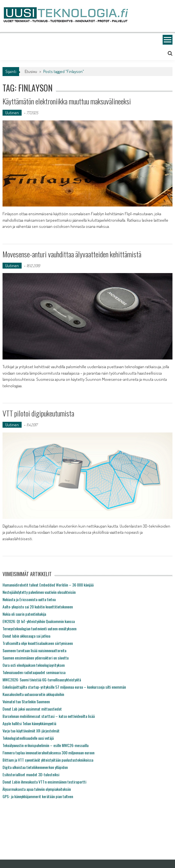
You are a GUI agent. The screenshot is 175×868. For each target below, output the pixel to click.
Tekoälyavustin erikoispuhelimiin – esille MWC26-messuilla (46, 745)
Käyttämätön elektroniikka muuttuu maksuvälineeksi (67, 101)
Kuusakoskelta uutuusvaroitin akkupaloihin (33, 694)
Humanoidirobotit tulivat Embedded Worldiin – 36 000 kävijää (48, 585)
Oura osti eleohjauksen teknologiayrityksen (34, 665)
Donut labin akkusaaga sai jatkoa (26, 636)
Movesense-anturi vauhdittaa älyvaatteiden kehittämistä (72, 254)
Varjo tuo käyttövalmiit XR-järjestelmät (31, 731)
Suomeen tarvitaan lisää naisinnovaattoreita (34, 650)
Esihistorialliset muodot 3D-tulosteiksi (31, 774)
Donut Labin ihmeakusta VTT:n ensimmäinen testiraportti (44, 782)
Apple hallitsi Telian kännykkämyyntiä (29, 723)
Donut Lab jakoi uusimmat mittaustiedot (32, 709)
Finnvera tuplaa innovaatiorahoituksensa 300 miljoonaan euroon (48, 753)
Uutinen (12, 113)
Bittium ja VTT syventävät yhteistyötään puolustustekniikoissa (48, 760)
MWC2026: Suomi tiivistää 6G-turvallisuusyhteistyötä (42, 680)
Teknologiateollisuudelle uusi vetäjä (28, 738)
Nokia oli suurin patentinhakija (24, 614)
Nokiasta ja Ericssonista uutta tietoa (29, 599)
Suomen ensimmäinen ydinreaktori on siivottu (36, 658)
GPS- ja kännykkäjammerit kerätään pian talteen (38, 796)
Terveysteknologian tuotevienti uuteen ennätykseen (39, 628)
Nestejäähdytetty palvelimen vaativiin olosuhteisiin (39, 592)
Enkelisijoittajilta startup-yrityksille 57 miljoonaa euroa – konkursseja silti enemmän (64, 687)
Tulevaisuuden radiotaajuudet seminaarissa (34, 672)
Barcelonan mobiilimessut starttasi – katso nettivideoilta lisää (49, 716)
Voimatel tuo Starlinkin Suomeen (26, 701)
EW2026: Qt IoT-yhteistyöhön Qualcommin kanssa (39, 621)
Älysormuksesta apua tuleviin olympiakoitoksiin (37, 789)
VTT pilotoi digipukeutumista (38, 413)
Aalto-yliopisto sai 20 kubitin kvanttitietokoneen (38, 607)
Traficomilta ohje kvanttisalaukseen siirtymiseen (38, 643)
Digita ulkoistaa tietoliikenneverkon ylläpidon (35, 767)
